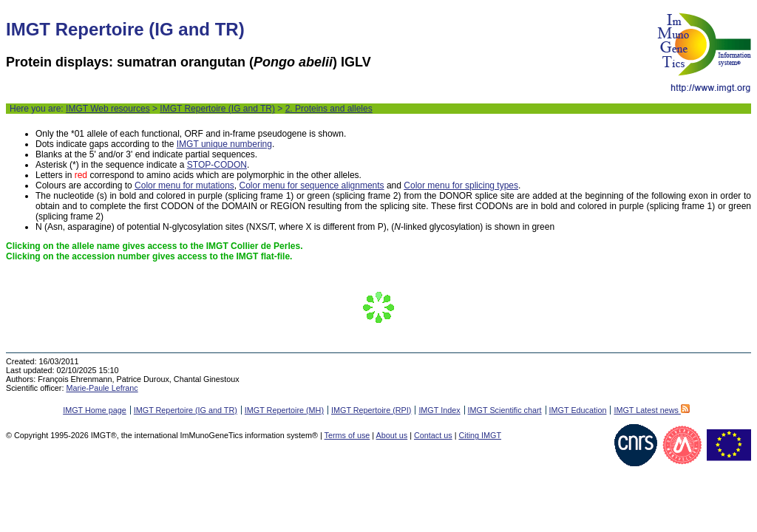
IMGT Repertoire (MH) (284, 410)
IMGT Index (439, 410)
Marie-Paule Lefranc (102, 388)
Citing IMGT (480, 435)
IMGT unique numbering (224, 144)
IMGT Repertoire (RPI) (371, 410)
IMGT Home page (95, 410)
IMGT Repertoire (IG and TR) (217, 109)
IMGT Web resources (108, 109)
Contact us (433, 435)
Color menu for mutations (184, 185)
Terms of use (347, 435)
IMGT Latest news (651, 410)
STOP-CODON (217, 165)
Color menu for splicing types (461, 185)
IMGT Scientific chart (505, 410)
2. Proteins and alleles (329, 109)
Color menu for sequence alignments (311, 185)
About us (392, 435)
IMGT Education (578, 410)
